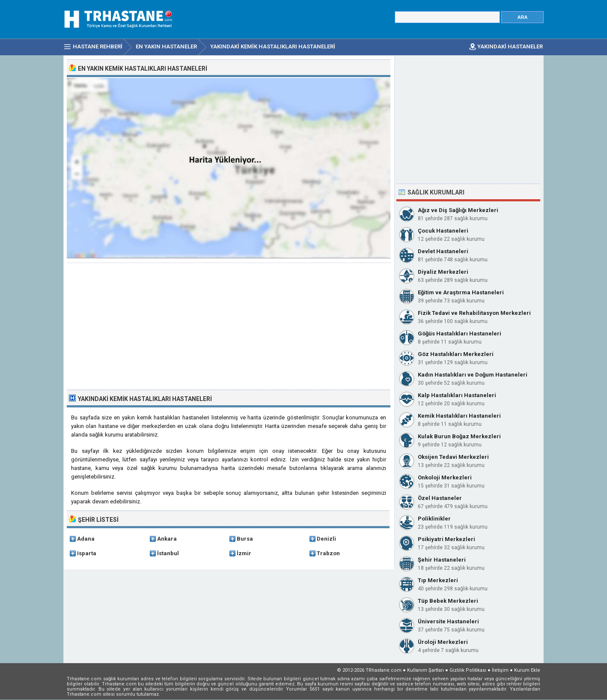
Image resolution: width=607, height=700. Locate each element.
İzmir (244, 553)
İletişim (500, 670)
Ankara (167, 539)
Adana (86, 539)
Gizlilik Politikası (468, 670)
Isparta (87, 553)
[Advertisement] (229, 327)
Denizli (326, 539)
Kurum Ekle (527, 670)
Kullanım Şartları (425, 670)
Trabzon (328, 553)
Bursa (245, 539)
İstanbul (168, 553)
